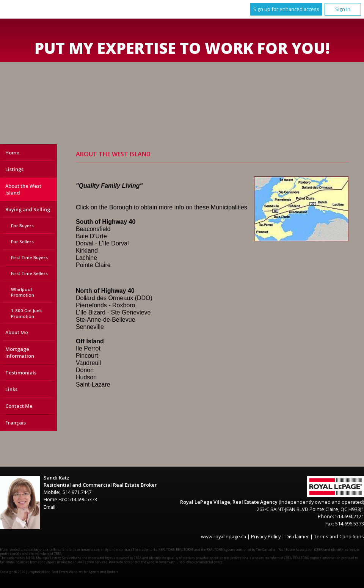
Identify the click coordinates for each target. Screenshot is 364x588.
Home (12, 153)
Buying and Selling (28, 209)
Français (16, 423)
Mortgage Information (20, 352)
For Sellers (22, 241)
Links (11, 389)
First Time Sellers (29, 273)
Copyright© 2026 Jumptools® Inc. (25, 572)
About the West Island (23, 189)
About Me (17, 332)
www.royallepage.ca (224, 536)
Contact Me (19, 406)
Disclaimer (297, 536)
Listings (14, 169)
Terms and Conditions (339, 536)
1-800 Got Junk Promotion (26, 313)
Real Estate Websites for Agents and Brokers (85, 572)
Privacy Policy (266, 536)
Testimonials (21, 373)
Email (49, 507)
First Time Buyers (29, 257)
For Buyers (22, 226)
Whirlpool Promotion (23, 292)
